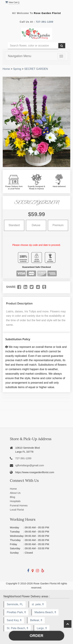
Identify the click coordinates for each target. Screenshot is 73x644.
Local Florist (17, 510)
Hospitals (15, 501)
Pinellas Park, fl (16, 612)
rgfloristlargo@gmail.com (30, 465)
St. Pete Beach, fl (17, 628)
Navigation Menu (20, 56)
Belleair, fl (36, 620)
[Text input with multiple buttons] (33, 46)
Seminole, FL (15, 604)
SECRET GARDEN (36, 69)
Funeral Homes (19, 505)
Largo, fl (42, 628)
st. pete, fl (38, 604)
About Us (15, 493)
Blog (12, 497)
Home (6, 69)
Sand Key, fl (14, 620)
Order (36, 636)
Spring (17, 69)
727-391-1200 (45, 22)
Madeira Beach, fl (45, 612)
